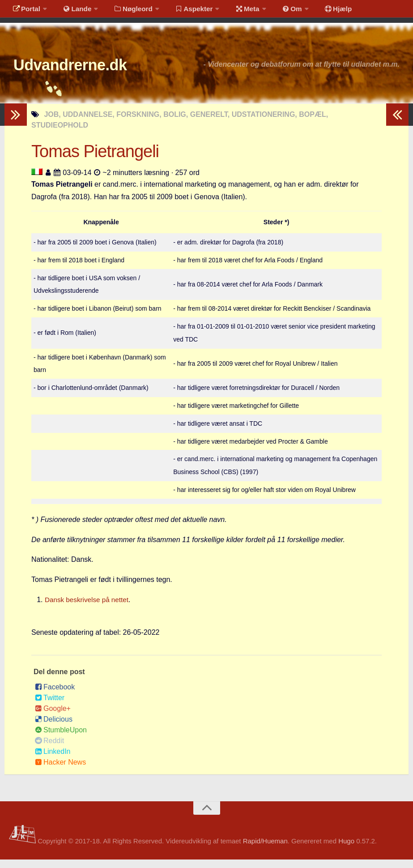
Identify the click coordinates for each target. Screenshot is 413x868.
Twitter (50, 706)
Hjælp (320, 11)
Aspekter (185, 11)
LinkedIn (53, 760)
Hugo (346, 849)
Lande (73, 11)
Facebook (55, 695)
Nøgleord (126, 11)
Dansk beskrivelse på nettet (89, 608)
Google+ (53, 717)
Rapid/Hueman (265, 849)
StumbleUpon (61, 738)
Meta (236, 11)
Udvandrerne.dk (83, 71)
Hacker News (60, 771)
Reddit (49, 749)
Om (277, 11)
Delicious (54, 728)
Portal (25, 11)
